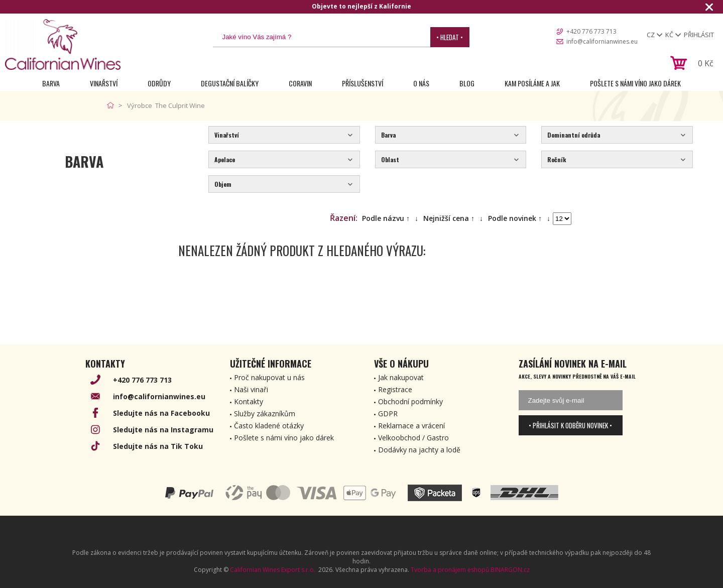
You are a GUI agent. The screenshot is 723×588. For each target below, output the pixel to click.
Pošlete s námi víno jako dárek (635, 83)
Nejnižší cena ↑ (449, 218)
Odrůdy (159, 83)
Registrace (395, 389)
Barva (51, 83)
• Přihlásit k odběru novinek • (570, 425)
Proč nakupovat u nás (269, 377)
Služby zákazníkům (265, 414)
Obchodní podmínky (410, 401)
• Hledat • (450, 37)
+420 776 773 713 (591, 31)
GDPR (388, 414)
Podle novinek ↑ (515, 218)
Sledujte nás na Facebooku (161, 413)
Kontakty (249, 401)
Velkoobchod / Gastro (413, 438)
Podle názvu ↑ (386, 218)
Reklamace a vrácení (411, 426)
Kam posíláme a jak (532, 83)
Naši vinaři (251, 389)
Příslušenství (363, 83)
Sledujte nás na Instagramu (163, 430)
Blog (467, 83)
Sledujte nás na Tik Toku (158, 446)
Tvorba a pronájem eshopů (450, 570)
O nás (421, 83)
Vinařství (104, 83)
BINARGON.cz (510, 570)
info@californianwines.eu (602, 41)
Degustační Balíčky (230, 83)
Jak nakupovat (401, 377)
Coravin (300, 83)
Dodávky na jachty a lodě (419, 450)
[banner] (63, 44)
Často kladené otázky (269, 426)
